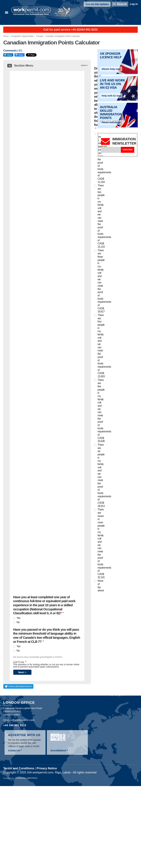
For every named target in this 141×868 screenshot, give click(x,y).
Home (6, 36)
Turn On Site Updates (97, 4)
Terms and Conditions (19, 768)
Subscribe (128, 150)
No (18, 622)
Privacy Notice (47, 768)
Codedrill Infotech (26, 778)
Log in (134, 4)
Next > (22, 672)
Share (8, 55)
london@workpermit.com (19, 720)
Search (122, 4)
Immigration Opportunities (22, 36)
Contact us (14, 750)
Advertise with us (24, 735)
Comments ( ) (13, 51)
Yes (18, 618)
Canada (39, 36)
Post (31, 55)
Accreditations (58, 750)
